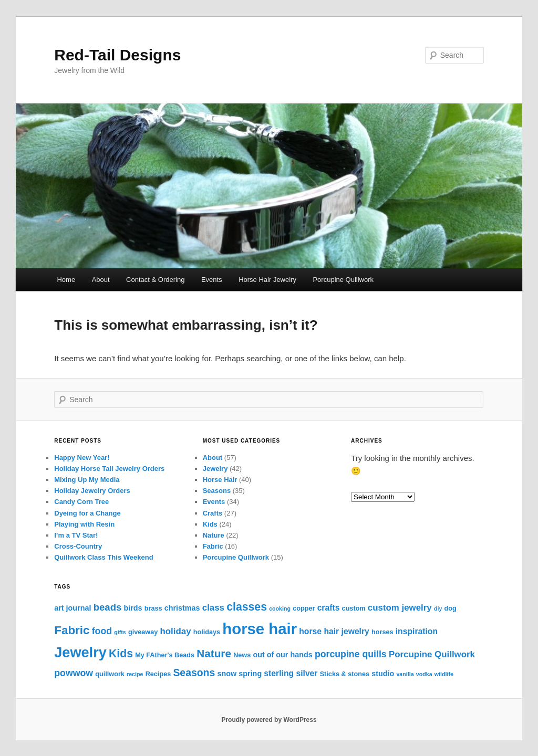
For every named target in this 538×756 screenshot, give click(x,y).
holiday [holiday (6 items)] (175, 631)
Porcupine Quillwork (343, 280)
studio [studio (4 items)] (383, 674)
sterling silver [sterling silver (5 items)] (291, 673)
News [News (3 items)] (242, 655)
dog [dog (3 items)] (451, 608)
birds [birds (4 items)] (133, 608)
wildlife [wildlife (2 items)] (444, 674)
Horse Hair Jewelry (267, 280)
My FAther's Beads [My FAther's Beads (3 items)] (165, 655)
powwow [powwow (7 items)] (74, 673)
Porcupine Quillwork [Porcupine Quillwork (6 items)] (432, 654)
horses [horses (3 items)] (382, 632)
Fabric (213, 546)
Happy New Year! (82, 458)
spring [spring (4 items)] (250, 674)
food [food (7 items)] (102, 631)
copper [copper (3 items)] (304, 608)
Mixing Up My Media (87, 480)
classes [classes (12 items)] (247, 607)
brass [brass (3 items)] (153, 608)
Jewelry (215, 469)
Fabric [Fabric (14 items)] (72, 630)
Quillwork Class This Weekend (104, 557)
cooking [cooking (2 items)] (280, 608)
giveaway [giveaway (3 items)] (143, 632)
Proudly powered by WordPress (269, 720)
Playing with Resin (84, 524)
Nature (214, 535)
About (101, 280)
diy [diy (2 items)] (438, 608)
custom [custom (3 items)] (354, 608)
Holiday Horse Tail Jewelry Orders (109, 469)
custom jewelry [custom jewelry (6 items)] (400, 608)
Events (212, 280)
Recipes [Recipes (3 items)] (158, 674)
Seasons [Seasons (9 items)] (194, 673)
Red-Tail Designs (117, 55)
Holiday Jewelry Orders (92, 491)
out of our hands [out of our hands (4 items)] (282, 655)
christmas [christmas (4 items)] (182, 608)
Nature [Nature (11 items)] (214, 653)
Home (66, 280)
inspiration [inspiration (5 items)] (417, 631)
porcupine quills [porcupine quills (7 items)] (351, 654)
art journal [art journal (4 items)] (73, 608)
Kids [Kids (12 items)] (121, 654)
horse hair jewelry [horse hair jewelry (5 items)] (334, 631)
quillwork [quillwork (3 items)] (110, 674)
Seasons (217, 491)
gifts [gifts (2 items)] (120, 632)
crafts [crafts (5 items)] (329, 608)
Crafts (213, 513)
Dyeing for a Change (87, 513)
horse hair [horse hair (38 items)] (260, 629)
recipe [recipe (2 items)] (135, 674)
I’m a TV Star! (76, 535)
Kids (210, 524)
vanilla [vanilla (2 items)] (405, 674)
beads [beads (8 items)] (108, 607)
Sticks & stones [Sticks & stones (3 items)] (345, 674)
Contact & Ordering (155, 280)
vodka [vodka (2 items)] (424, 674)
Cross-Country (78, 546)
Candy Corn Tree (81, 502)
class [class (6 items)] (213, 608)
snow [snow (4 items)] (227, 674)
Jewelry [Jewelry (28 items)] (80, 652)
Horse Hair (220, 480)
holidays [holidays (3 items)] (207, 632)
